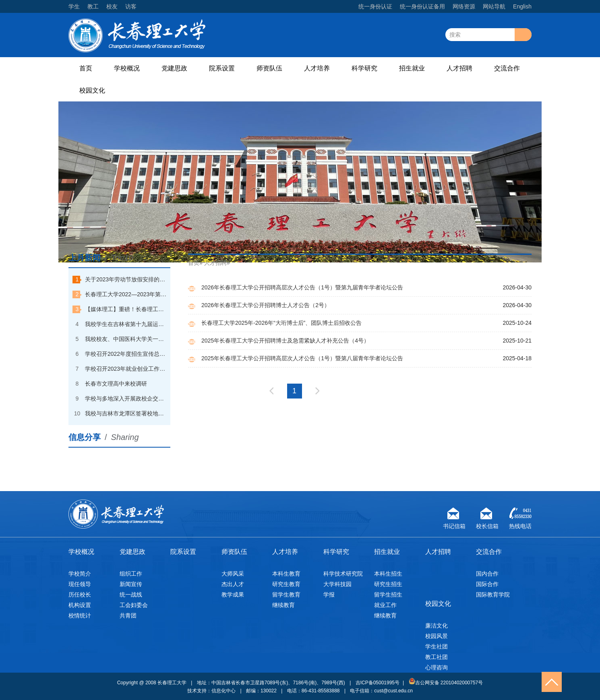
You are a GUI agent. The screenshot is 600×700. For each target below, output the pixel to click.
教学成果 (233, 595)
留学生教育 (286, 595)
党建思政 (174, 68)
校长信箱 (487, 525)
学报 (329, 595)
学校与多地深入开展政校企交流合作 (126, 399)
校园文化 (92, 90)
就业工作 (385, 605)
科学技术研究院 (343, 574)
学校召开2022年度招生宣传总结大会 (126, 354)
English (522, 6)
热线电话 (520, 525)
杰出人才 (233, 584)
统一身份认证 (375, 6)
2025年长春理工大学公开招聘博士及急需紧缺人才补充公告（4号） (285, 341)
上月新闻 (85, 258)
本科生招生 (388, 574)
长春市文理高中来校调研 (116, 384)
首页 (86, 68)
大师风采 (233, 574)
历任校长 (80, 595)
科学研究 (364, 68)
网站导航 (494, 6)
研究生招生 (388, 584)
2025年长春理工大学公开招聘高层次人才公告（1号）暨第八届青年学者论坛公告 (302, 358)
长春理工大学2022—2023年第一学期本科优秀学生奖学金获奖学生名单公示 (126, 294)
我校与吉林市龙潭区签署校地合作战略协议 (126, 413)
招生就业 (412, 68)
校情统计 (80, 615)
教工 (93, 6)
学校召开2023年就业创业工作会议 (126, 369)
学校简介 (80, 574)
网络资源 (464, 6)
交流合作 (507, 68)
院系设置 (222, 68)
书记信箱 (454, 525)
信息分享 (85, 437)
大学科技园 (337, 584)
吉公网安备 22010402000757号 (446, 682)
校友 (112, 6)
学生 (74, 6)
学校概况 (127, 68)
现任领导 (80, 584)
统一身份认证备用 (422, 6)
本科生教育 (286, 574)
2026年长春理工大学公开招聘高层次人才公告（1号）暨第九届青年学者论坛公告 (302, 287)
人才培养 (317, 68)
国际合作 (487, 584)
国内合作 (487, 574)
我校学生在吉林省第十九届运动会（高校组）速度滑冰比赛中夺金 (126, 324)
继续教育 (283, 605)
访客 (131, 6)
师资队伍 (269, 68)
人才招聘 (459, 68)
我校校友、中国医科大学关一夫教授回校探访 (126, 339)
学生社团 (437, 646)
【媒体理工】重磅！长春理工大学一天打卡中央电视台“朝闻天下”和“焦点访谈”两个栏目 (126, 309)
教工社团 (437, 657)
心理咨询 (437, 667)
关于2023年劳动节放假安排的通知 (126, 279)
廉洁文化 (437, 626)
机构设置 (80, 605)
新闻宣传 (131, 584)
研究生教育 (286, 584)
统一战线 (131, 595)
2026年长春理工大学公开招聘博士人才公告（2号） (266, 305)
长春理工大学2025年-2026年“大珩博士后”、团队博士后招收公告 (281, 323)
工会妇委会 (134, 605)
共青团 (128, 615)
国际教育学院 (493, 595)
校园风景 (437, 636)
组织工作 (131, 574)
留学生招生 (388, 595)
